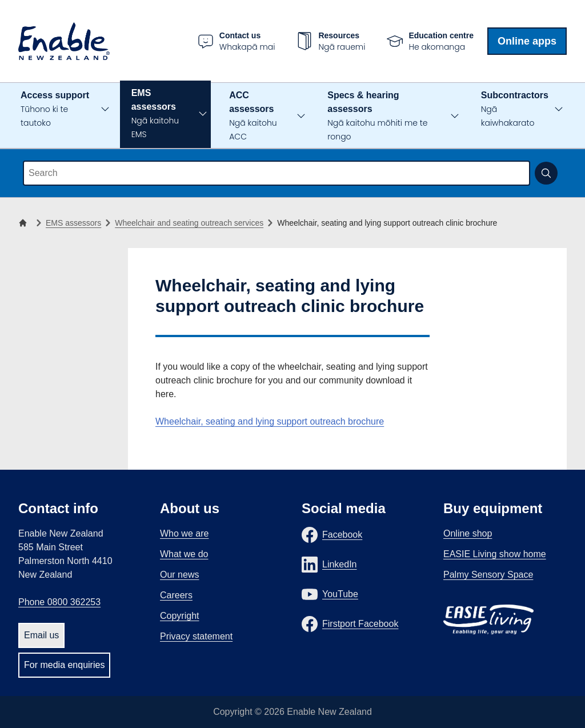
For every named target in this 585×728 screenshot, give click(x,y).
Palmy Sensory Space (488, 575)
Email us (41, 635)
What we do (184, 554)
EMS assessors (155, 114)
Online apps (527, 41)
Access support (55, 109)
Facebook (342, 535)
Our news (179, 575)
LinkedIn (340, 564)
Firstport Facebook (360, 624)
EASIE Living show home (495, 554)
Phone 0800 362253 (59, 602)
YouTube (340, 594)
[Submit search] (546, 173)
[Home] (25, 223)
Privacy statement (196, 636)
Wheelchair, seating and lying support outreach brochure (270, 421)
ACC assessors (253, 116)
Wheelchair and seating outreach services (189, 223)
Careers (176, 595)
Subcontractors (515, 109)
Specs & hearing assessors (377, 116)
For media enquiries (64, 665)
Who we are (184, 533)
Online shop (468, 533)
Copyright (179, 616)
